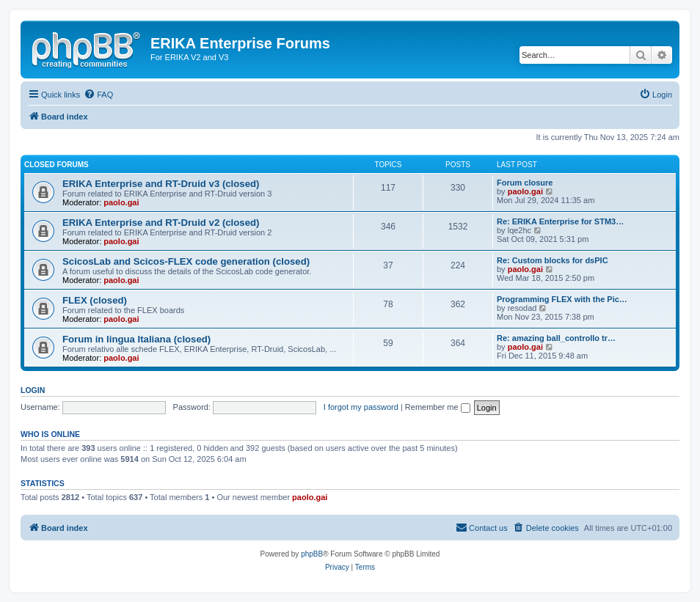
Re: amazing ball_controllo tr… (556, 338)
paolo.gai (121, 202)
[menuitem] (98, 95)
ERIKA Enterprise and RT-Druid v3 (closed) (161, 184)
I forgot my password (361, 407)
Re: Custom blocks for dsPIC (553, 260)
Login (33, 390)
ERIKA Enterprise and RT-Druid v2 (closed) (161, 223)
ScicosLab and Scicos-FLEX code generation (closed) (186, 261)
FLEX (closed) (95, 300)
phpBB (312, 554)
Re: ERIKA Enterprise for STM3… (560, 221)
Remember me (438, 407)
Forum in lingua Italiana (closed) (136, 339)
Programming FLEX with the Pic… (562, 299)
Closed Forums (56, 165)
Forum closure (525, 183)
